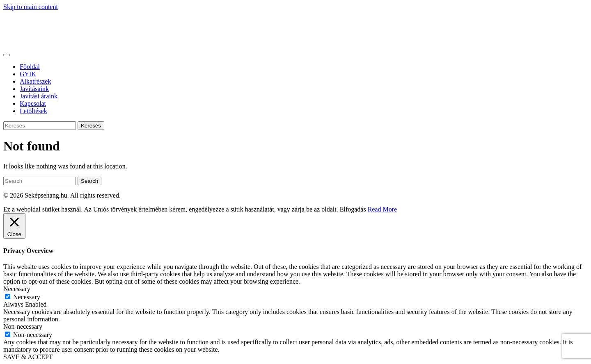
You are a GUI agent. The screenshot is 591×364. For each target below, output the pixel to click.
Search (89, 181)
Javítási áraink (39, 96)
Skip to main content (31, 7)
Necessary (27, 297)
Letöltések (33, 111)
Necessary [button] (17, 289)
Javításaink (34, 89)
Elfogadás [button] (353, 209)
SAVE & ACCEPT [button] (28, 357)
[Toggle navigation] (7, 55)
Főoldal (30, 67)
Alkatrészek (35, 81)
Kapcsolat (33, 104)
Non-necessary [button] (23, 326)
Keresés (91, 126)
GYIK (28, 74)
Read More (383, 209)
